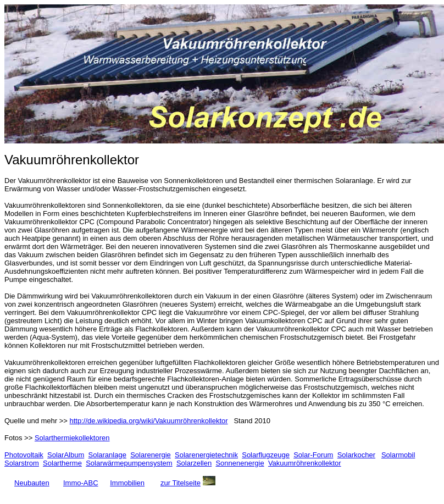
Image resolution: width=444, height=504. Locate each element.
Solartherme (62, 463)
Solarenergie (151, 455)
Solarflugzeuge (266, 455)
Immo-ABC (81, 483)
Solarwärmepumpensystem (129, 463)
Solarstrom (22, 463)
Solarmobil (398, 455)
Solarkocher (356, 455)
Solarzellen (194, 463)
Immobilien (127, 483)
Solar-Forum (313, 455)
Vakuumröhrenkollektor (305, 463)
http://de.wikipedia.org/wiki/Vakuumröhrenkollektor (149, 421)
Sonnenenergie (240, 463)
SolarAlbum (66, 455)
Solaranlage (107, 455)
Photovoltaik (24, 455)
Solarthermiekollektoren (72, 438)
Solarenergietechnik (206, 455)
